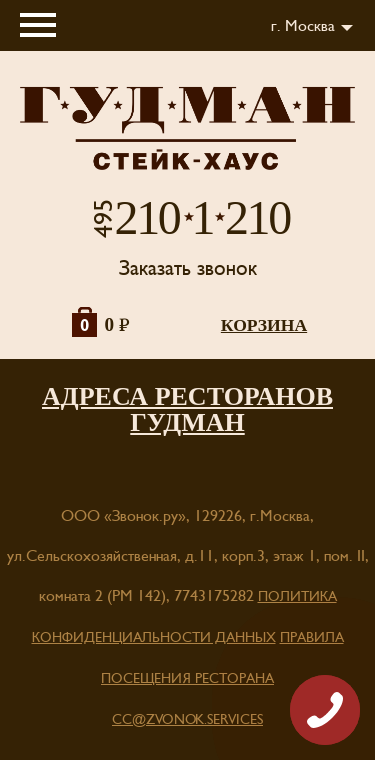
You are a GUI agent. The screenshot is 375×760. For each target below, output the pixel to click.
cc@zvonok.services (187, 720)
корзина (264, 325)
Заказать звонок (188, 268)
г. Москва (303, 26)
